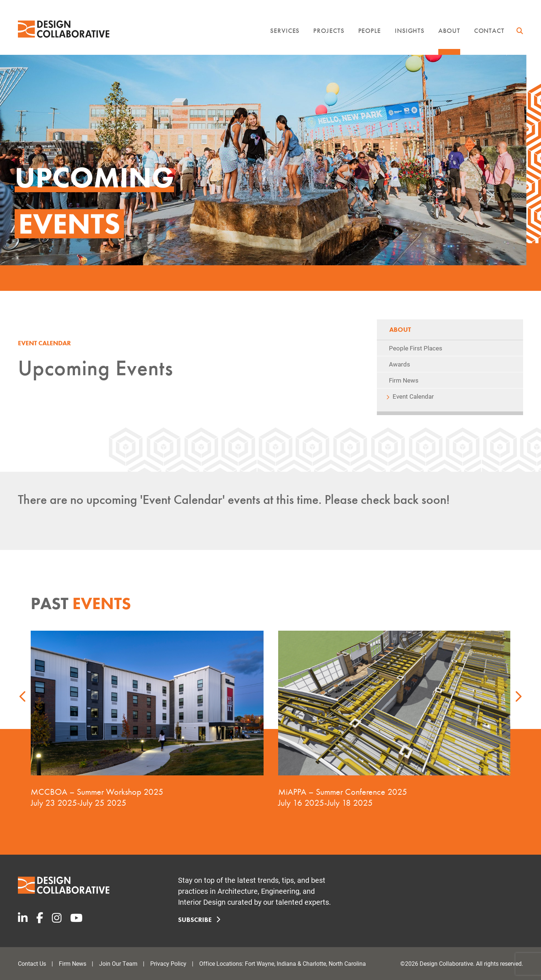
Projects (329, 31)
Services (285, 31)
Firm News (404, 380)
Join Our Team (118, 963)
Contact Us (32, 963)
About (449, 31)
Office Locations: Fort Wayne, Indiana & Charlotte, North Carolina (283, 963)
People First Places (416, 348)
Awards (400, 364)
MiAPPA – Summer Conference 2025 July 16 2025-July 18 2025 (342, 797)
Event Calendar (413, 396)
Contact (489, 31)
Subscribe (198, 920)
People (370, 31)
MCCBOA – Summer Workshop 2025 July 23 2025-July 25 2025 (97, 797)
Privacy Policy (168, 963)
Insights (410, 31)
